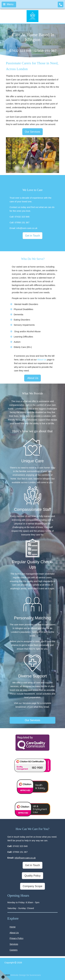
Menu (8, 4)
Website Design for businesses (26, 975)
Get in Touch (33, 236)
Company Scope (32, 886)
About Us (42, 360)
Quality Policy (32, 876)
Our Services (32, 132)
